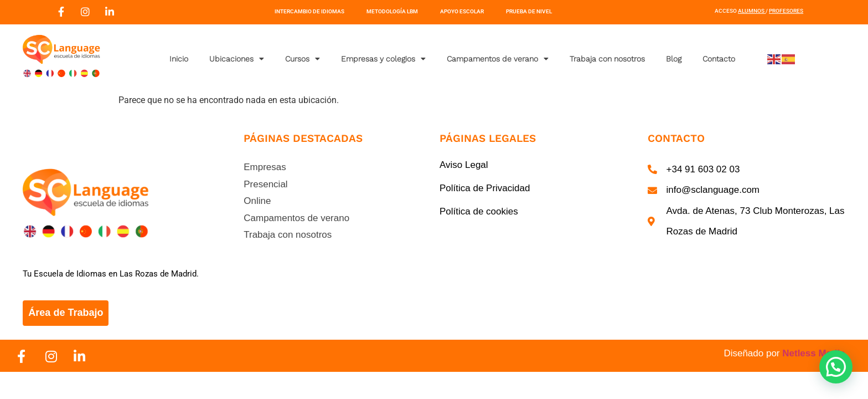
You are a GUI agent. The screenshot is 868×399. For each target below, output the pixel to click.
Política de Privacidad (485, 188)
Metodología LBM (392, 11)
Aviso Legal (464, 165)
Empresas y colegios (383, 59)
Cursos (303, 59)
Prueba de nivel (529, 11)
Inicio (179, 59)
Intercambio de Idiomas (309, 11)
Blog (674, 59)
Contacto (719, 59)
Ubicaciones (237, 59)
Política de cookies (479, 211)
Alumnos (751, 11)
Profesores (786, 11)
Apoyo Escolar (462, 11)
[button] (836, 367)
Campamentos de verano (498, 59)
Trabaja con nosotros (607, 59)
